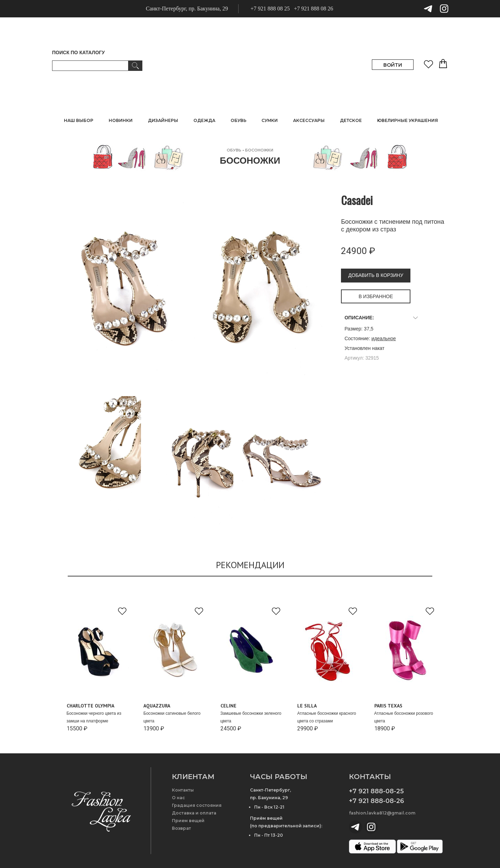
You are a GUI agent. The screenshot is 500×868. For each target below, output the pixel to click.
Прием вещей (188, 821)
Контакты (183, 790)
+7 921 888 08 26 (313, 9)
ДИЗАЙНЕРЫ (163, 120)
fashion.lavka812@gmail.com (382, 813)
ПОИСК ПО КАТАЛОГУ (78, 52)
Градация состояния (197, 805)
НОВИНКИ (121, 120)
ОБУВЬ (234, 150)
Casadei (357, 200)
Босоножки (259, 150)
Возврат (181, 828)
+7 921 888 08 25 (270, 9)
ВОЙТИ (393, 65)
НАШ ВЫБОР (79, 120)
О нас (178, 798)
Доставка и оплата (194, 813)
